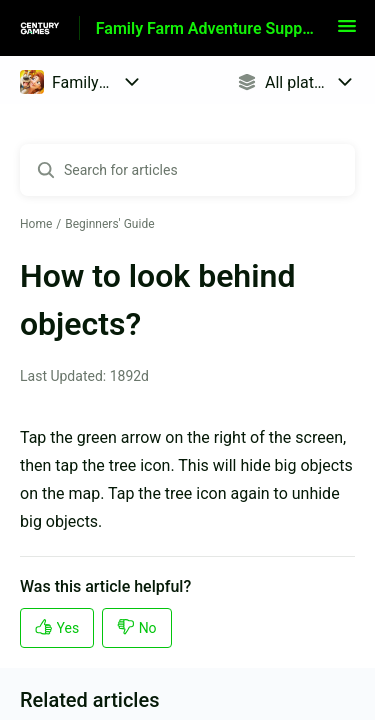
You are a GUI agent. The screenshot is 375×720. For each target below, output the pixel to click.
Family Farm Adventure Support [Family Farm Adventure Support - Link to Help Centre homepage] (207, 28)
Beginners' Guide (109, 224)
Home (36, 224)
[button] (347, 32)
